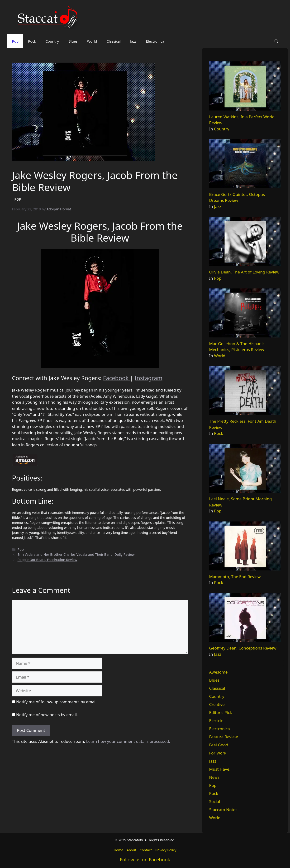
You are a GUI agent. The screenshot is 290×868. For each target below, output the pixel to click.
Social (215, 801)
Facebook (117, 378)
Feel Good (219, 745)
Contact (146, 850)
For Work (218, 753)
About (132, 850)
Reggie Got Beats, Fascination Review (48, 560)
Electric (216, 721)
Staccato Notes (223, 810)
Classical (114, 41)
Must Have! (220, 769)
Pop (15, 41)
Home (119, 850)
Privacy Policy (166, 850)
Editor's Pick (221, 712)
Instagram (149, 378)
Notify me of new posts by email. (47, 715)
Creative (217, 704)
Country (52, 41)
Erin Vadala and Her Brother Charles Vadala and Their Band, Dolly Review (76, 554)
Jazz (133, 41)
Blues (73, 41)
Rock (32, 41)
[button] (276, 41)
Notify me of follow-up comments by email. (57, 702)
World (92, 41)
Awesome (219, 672)
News (214, 777)
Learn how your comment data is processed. (128, 741)
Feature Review (224, 737)
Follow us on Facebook (145, 860)
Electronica (155, 41)
